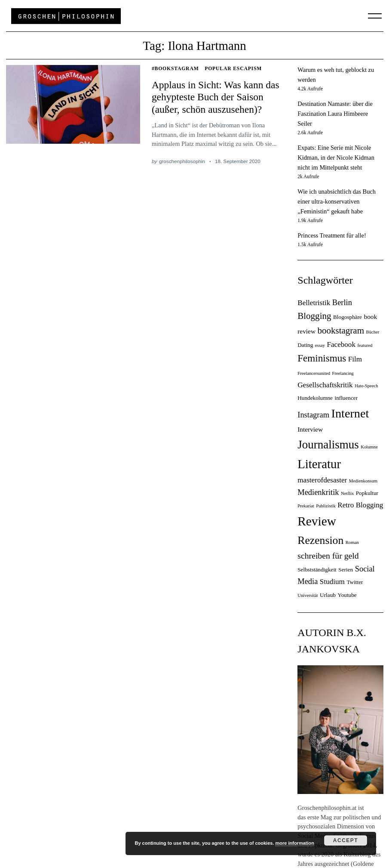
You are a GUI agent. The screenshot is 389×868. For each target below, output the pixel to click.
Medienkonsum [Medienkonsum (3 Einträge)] (363, 481)
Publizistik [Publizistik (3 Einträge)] (326, 506)
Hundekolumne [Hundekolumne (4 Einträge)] (315, 398)
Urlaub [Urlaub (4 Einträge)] (328, 595)
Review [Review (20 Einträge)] (317, 521)
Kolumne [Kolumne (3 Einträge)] (369, 447)
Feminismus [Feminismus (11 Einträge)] (322, 358)
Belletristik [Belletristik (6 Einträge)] (314, 303)
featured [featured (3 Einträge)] (365, 345)
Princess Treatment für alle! (332, 235)
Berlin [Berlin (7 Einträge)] (342, 303)
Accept (346, 840)
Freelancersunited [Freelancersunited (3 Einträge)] (314, 373)
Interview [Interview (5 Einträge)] (310, 429)
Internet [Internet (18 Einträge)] (350, 413)
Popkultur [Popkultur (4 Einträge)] (367, 493)
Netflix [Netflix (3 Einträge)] (347, 493)
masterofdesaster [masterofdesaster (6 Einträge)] (322, 480)
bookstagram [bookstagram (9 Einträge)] (341, 331)
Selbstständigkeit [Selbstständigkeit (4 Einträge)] (317, 570)
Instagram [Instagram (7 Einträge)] (313, 415)
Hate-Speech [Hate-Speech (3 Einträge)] (366, 386)
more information (294, 843)
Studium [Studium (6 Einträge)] (332, 582)
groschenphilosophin (182, 161)
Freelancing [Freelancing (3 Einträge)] (343, 373)
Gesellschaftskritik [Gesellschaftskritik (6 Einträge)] (325, 385)
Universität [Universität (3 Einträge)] (308, 595)
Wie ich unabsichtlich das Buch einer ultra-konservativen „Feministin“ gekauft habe (337, 201)
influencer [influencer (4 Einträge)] (346, 398)
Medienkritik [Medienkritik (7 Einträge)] (318, 492)
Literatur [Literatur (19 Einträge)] (319, 464)
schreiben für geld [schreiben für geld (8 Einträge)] (328, 556)
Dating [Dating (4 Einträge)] (305, 345)
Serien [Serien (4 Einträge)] (346, 570)
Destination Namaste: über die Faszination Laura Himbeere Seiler (335, 114)
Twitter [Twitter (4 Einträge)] (355, 582)
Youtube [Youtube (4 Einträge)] (347, 595)
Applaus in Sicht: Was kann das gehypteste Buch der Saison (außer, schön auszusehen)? (216, 97)
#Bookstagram (175, 69)
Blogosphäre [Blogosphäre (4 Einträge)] (348, 317)
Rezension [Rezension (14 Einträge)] (320, 540)
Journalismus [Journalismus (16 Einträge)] (328, 445)
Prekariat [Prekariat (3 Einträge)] (306, 506)
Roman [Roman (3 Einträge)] (352, 542)
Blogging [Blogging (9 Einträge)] (314, 316)
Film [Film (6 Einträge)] (355, 359)
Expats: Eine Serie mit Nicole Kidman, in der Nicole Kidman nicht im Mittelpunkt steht (336, 158)
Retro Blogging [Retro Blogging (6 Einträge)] (360, 505)
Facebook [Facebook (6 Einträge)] (341, 344)
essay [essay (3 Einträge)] (320, 345)
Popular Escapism (233, 69)
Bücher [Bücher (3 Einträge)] (373, 332)
